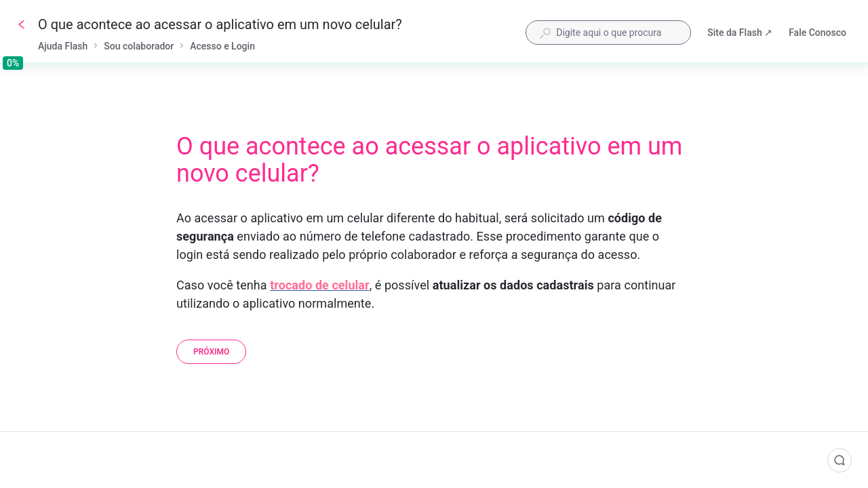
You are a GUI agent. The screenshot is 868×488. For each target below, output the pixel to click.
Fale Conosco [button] (817, 33)
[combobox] (608, 33)
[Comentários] (840, 460)
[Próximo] (211, 352)
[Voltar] (22, 24)
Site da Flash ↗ (740, 34)
